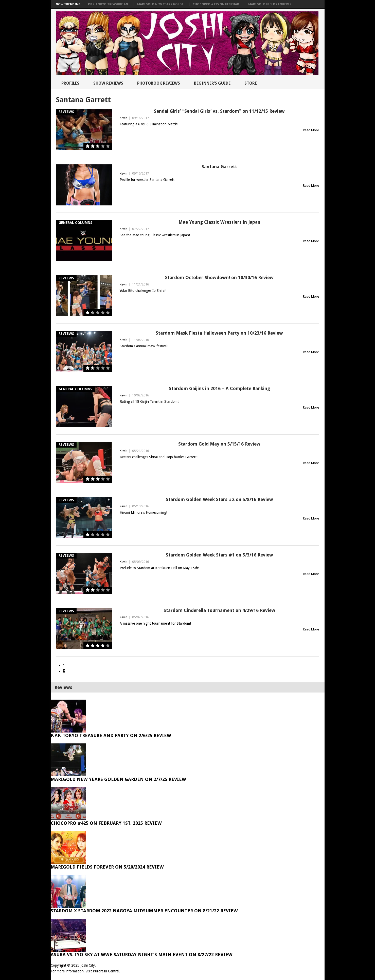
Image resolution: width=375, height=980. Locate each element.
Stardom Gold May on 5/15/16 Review (219, 444)
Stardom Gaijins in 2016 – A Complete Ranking (219, 388)
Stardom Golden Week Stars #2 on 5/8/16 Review (219, 499)
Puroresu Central (106, 971)
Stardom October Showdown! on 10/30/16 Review (219, 277)
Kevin (123, 118)
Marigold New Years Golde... (162, 4)
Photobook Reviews (159, 83)
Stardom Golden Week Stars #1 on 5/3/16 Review (219, 555)
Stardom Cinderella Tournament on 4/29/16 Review (219, 610)
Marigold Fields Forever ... (271, 4)
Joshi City (88, 965)
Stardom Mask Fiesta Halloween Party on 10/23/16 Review (219, 333)
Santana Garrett (219, 167)
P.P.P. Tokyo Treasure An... (109, 4)
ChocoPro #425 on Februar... (217, 4)
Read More (311, 130)
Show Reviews (108, 83)
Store (251, 83)
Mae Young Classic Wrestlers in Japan (219, 222)
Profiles (70, 83)
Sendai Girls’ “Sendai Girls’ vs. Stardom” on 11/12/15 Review (219, 111)
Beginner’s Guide (212, 83)
